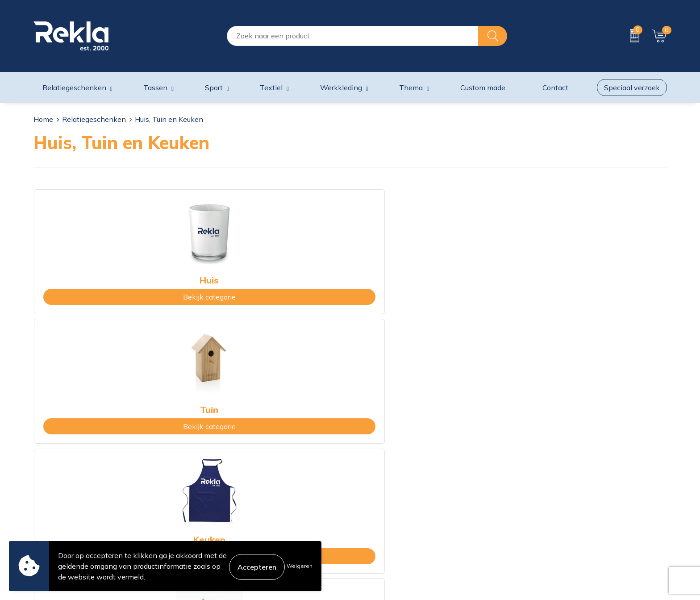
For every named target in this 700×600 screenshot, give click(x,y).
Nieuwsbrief (214, 498)
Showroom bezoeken (229, 526)
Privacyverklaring (543, 469)
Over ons (208, 455)
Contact (367, 455)
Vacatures (210, 469)
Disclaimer (532, 483)
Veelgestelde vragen (227, 512)
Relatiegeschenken (94, 119)
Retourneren (375, 498)
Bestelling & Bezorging (392, 469)
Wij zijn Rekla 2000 (226, 483)
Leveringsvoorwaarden (552, 498)
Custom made (483, 87)
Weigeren (300, 566)
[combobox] (353, 36)
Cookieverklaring (542, 455)
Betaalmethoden (382, 483)
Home (43, 119)
